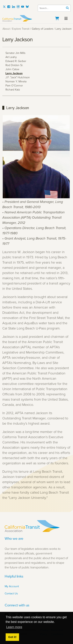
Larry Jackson (14, 73)
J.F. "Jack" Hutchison (18, 77)
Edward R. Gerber (16, 61)
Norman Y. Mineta (16, 81)
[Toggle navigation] (66, 18)
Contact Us (11, 594)
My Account (12, 586)
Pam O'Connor (14, 86)
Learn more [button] (14, 627)
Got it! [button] (12, 637)
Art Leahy (11, 57)
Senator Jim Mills (15, 53)
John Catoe (12, 69)
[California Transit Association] (36, 18)
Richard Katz (13, 90)
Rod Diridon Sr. (14, 65)
